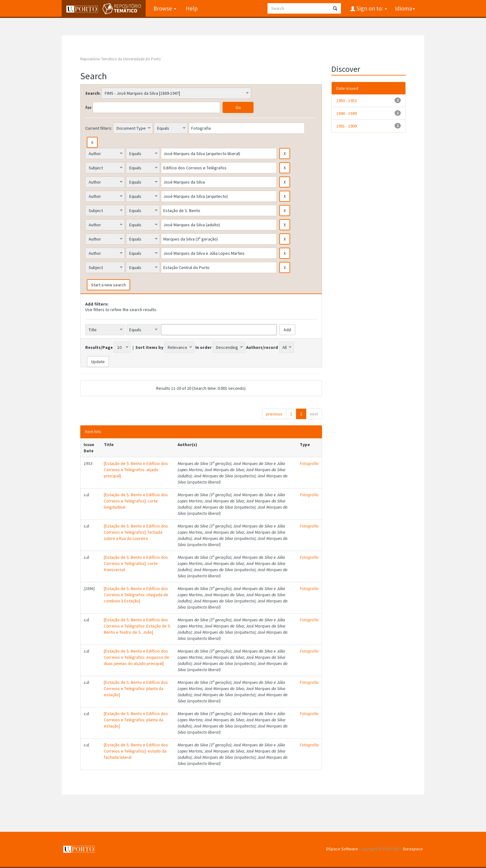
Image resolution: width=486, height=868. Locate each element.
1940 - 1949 (347, 113)
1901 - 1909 (347, 126)
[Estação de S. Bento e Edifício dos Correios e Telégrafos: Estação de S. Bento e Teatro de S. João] (137, 626)
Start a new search (108, 285)
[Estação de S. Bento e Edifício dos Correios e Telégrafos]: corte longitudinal (136, 501)
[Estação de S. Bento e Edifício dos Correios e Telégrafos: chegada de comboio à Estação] (136, 595)
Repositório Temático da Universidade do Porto (121, 59)
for (88, 107)
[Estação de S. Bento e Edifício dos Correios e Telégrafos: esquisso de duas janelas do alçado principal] (137, 657)
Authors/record (262, 347)
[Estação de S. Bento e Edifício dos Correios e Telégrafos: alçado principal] (136, 470)
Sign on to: (371, 8)
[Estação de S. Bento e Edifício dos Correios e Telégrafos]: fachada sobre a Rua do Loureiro (136, 532)
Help (192, 8)
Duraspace (413, 849)
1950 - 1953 (347, 101)
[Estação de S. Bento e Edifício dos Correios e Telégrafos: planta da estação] (136, 688)
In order (203, 347)
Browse (165, 8)
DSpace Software (342, 849)
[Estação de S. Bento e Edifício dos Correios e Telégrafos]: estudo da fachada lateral (136, 751)
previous (274, 414)
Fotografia (309, 463)
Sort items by (149, 347)
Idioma (405, 8)
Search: (93, 93)
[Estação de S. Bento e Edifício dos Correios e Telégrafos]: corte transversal (136, 563)
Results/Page (99, 347)
